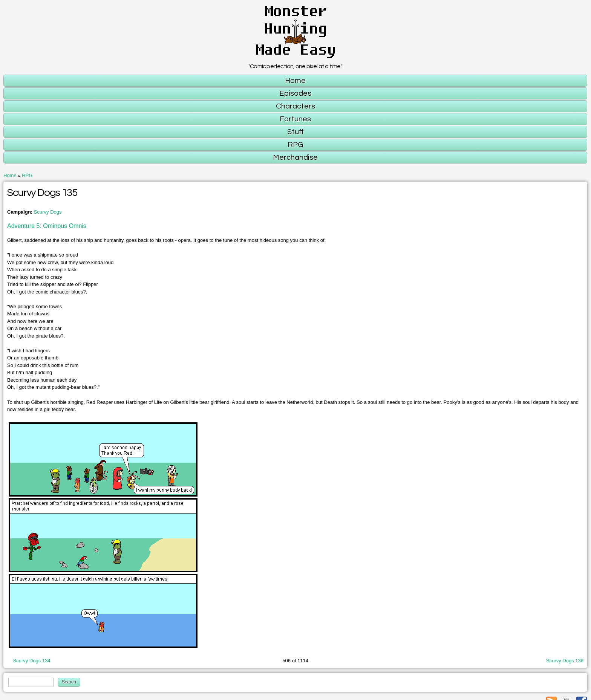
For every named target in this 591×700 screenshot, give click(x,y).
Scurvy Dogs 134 (32, 661)
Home (10, 175)
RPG (27, 175)
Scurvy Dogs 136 (565, 661)
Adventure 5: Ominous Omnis (47, 226)
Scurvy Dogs (48, 212)
